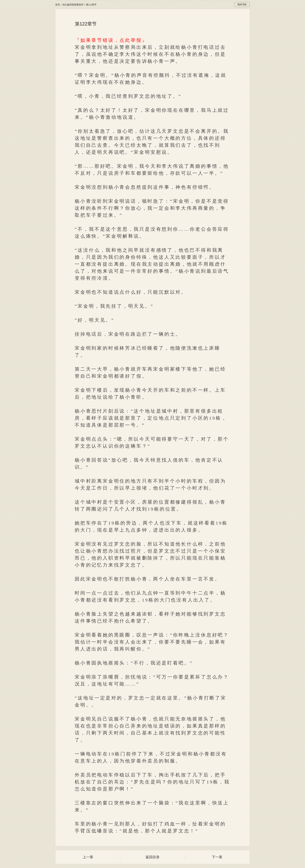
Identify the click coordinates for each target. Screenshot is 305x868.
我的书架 (242, 4)
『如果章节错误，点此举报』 (111, 40)
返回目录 (152, 857)
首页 (58, 5)
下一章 (217, 857)
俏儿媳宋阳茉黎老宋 (73, 5)
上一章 (88, 857)
